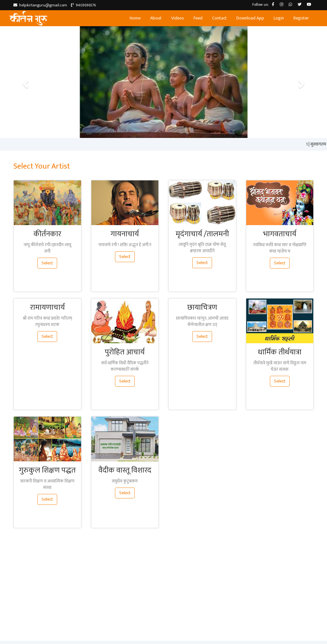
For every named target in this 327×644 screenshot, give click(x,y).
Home (135, 18)
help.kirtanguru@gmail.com (40, 5)
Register (301, 18)
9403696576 (83, 5)
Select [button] (47, 263)
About (156, 18)
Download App (250, 18)
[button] (25, 82)
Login (279, 18)
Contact (219, 18)
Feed (198, 18)
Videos (178, 18)
